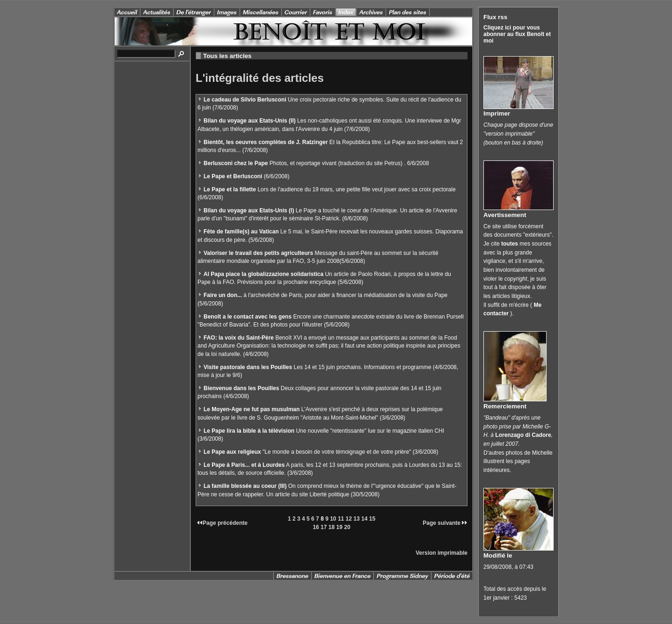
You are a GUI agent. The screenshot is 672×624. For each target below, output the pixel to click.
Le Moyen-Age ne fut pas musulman (252, 409)
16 (316, 527)
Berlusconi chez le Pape (236, 163)
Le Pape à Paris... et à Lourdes (244, 465)
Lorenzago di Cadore (523, 435)
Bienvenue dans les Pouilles (241, 388)
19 (340, 527)
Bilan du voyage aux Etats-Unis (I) (249, 210)
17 (324, 527)
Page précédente (222, 523)
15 (372, 519)
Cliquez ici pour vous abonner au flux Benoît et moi (517, 34)
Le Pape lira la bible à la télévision (249, 431)
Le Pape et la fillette (230, 189)
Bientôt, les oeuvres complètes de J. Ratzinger (266, 142)
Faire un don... (223, 295)
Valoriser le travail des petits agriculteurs (258, 253)
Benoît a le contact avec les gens (248, 317)
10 (333, 519)
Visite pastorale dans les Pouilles (248, 367)
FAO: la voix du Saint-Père (239, 338)
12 (349, 519)
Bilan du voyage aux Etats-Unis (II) (250, 121)
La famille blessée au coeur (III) (245, 486)
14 (364, 519)
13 (356, 519)
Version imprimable (442, 553)
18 (332, 527)
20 (347, 527)
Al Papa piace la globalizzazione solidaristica (263, 274)
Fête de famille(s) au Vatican (241, 232)
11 (341, 519)
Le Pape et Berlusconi (233, 176)
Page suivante (445, 523)
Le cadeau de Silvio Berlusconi (245, 100)
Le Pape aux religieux (232, 452)
